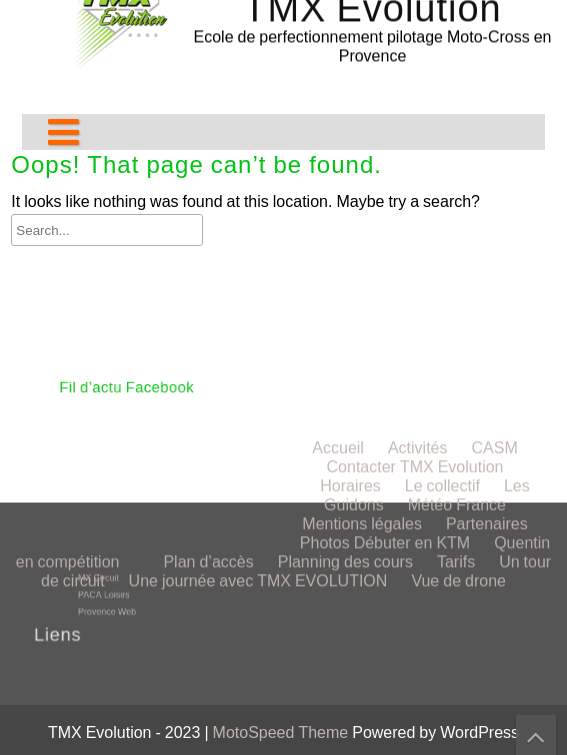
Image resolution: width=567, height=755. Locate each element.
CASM (494, 214)
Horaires (350, 252)
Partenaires (487, 290)
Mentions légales (362, 290)
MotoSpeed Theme (283, 732)
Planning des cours (345, 328)
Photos (325, 309)
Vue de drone (458, 347)
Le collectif (442, 252)
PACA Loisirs (115, 592)
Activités (418, 214)
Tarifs (456, 328)
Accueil (338, 214)
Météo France (457, 271)
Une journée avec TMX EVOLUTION (258, 347)
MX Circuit (111, 579)
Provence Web (117, 606)
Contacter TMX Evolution (415, 233)
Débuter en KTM (412, 309)
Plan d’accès (208, 328)
